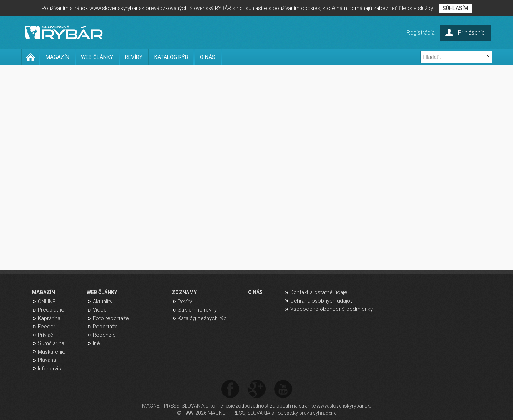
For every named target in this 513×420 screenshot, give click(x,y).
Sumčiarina (51, 343)
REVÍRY (134, 57)
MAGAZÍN (57, 57)
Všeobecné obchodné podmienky (331, 309)
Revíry (185, 302)
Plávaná (47, 360)
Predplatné (51, 310)
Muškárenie (52, 352)
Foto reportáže (111, 318)
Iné (96, 343)
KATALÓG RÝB (171, 57)
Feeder (47, 327)
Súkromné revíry (197, 310)
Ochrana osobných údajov (321, 301)
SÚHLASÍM (455, 8)
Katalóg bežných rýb (202, 318)
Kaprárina (49, 318)
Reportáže (105, 327)
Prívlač (46, 335)
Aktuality (103, 302)
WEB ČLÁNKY (97, 57)
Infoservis (49, 369)
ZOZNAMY (184, 292)
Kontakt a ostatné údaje (319, 292)
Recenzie (104, 335)
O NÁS (208, 57)
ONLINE (47, 302)
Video (100, 310)
